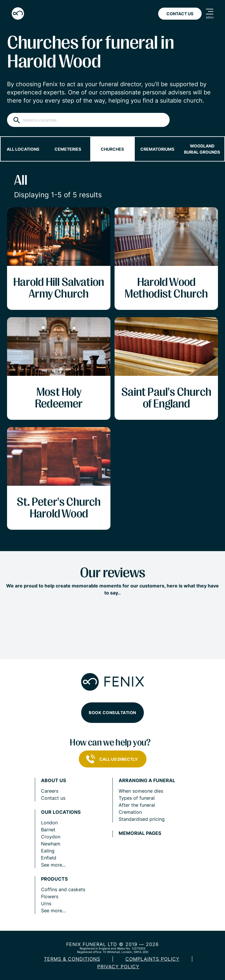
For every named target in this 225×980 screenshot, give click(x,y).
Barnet (48, 830)
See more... (53, 865)
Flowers (50, 896)
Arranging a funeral (147, 781)
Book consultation (112, 713)
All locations (23, 149)
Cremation (130, 812)
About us (53, 781)
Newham (51, 844)
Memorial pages (140, 833)
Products (54, 879)
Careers (50, 791)
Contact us (53, 798)
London (49, 823)
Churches (112, 149)
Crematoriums (157, 149)
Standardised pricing (142, 819)
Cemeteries (68, 149)
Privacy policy (118, 967)
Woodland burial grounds (202, 149)
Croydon (51, 837)
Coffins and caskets (63, 889)
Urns (46, 903)
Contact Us (180, 14)
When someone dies (141, 791)
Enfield (49, 858)
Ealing (48, 851)
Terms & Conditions (72, 959)
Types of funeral (137, 798)
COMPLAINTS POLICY (152, 959)
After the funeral (137, 805)
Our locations (61, 812)
